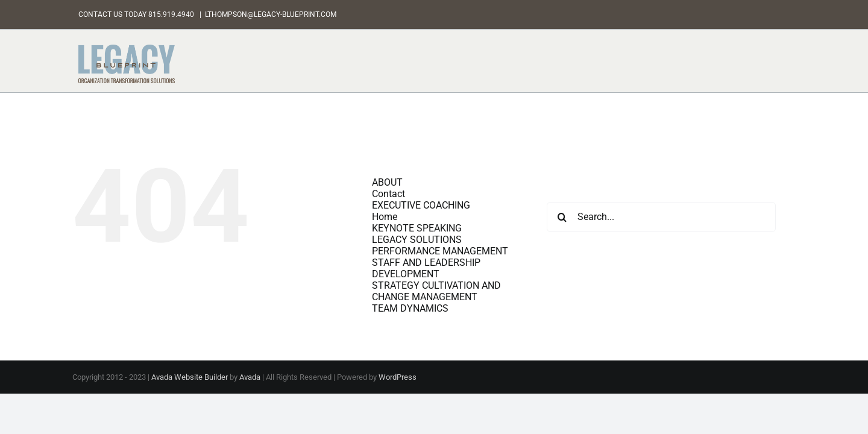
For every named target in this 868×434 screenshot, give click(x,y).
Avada (250, 377)
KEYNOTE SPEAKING (417, 228)
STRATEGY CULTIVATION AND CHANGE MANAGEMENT (436, 291)
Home (385, 217)
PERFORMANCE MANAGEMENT (440, 251)
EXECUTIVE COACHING (421, 205)
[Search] (562, 217)
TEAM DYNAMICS (410, 308)
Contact (388, 194)
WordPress (398, 377)
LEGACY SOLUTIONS (417, 240)
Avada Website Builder (190, 377)
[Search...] (661, 217)
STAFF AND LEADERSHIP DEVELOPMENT (426, 268)
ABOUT (387, 182)
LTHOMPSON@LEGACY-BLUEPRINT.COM (271, 14)
